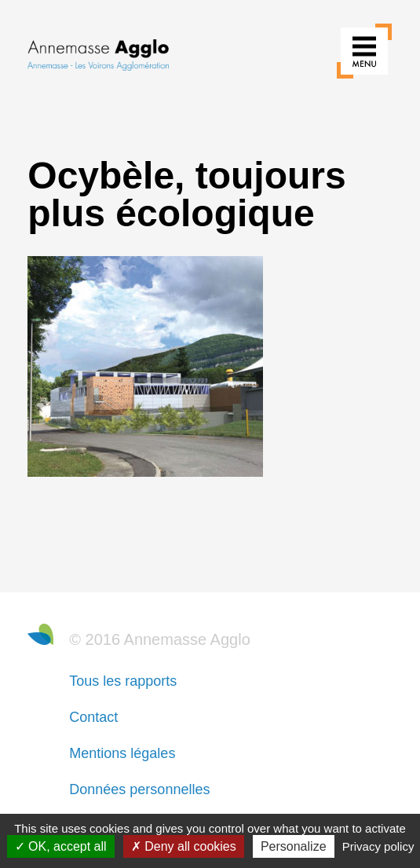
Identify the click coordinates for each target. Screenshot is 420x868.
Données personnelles (139, 789)
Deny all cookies (184, 846)
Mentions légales (122, 753)
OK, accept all (61, 846)
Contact (93, 717)
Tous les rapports (123, 681)
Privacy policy (378, 846)
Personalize (294, 846)
